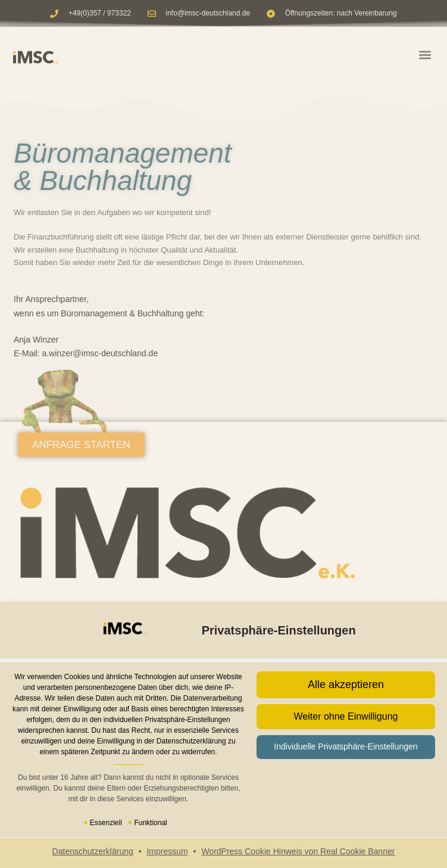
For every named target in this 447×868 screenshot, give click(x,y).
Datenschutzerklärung (93, 851)
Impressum (167, 851)
